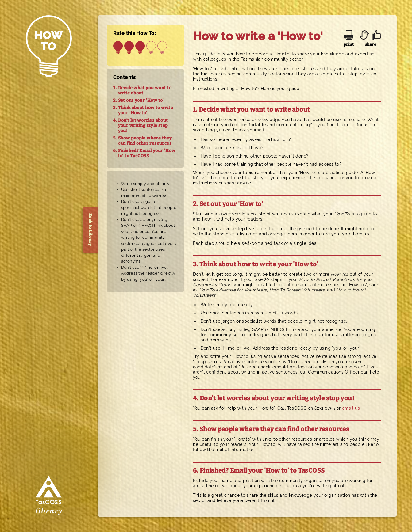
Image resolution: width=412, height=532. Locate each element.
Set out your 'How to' (141, 100)
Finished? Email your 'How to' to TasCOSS (147, 153)
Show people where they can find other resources (145, 141)
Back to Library (90, 230)
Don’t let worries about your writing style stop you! (143, 125)
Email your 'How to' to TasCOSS (277, 470)
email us (351, 408)
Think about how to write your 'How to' (146, 110)
